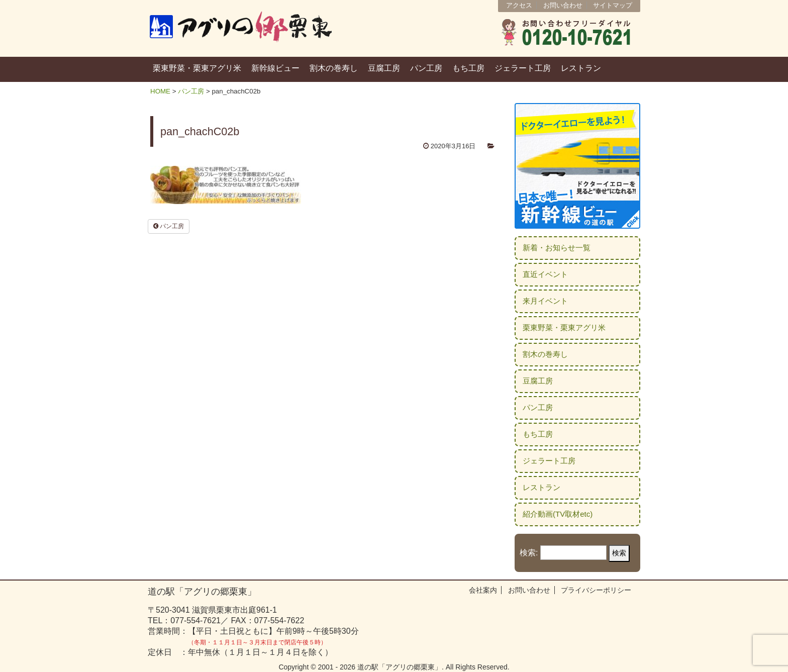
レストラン (581, 68)
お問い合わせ (563, 5)
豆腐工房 (384, 68)
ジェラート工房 (523, 68)
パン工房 (426, 68)
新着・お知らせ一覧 (557, 248)
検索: (529, 553)
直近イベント (545, 274)
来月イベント (545, 301)
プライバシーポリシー (596, 590)
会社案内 (483, 590)
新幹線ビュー (275, 68)
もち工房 (468, 68)
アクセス (519, 5)
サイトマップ (613, 5)
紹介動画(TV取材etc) (558, 514)
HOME (160, 91)
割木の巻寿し (334, 68)
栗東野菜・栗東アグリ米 (197, 68)
